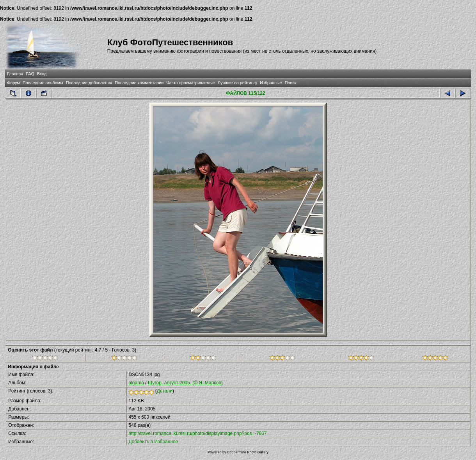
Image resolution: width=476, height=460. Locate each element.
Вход (42, 74)
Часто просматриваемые (191, 83)
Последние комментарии (139, 83)
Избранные (271, 83)
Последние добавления (89, 83)
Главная (15, 74)
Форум (13, 83)
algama (136, 383)
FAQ (30, 74)
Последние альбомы (43, 83)
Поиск (291, 83)
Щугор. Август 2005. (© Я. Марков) (185, 383)
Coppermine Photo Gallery (248, 452)
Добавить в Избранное (154, 442)
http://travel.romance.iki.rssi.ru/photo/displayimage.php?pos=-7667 (198, 433)
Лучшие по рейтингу (237, 83)
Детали (165, 391)
